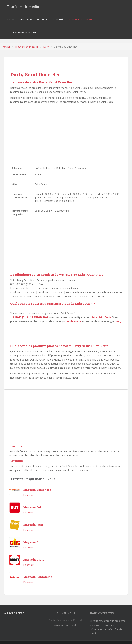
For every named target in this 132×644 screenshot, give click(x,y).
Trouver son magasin (27, 47)
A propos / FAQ (14, 613)
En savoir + (29, 495)
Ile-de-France (74, 321)
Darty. (118, 321)
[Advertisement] (66, 134)
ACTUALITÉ (58, 20)
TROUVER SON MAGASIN (80, 20)
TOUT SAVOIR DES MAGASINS (22, 33)
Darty (46, 47)
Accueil (6, 47)
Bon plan (16, 446)
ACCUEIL (11, 20)
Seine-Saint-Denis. (102, 317)
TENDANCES (26, 20)
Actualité (16, 461)
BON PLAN (42, 20)
